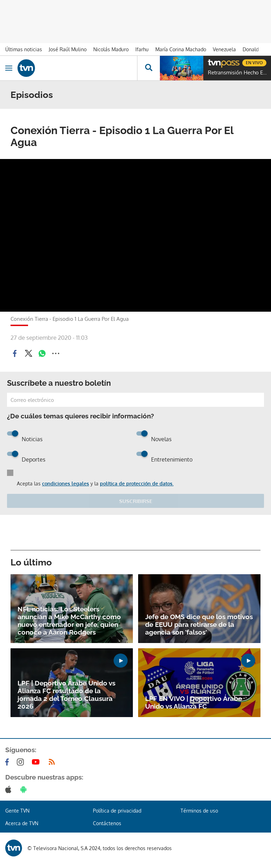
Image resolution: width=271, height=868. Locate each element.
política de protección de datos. (137, 483)
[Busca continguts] (148, 68)
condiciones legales (66, 483)
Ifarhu (142, 49)
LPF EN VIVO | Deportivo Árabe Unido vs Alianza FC (194, 702)
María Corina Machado (181, 49)
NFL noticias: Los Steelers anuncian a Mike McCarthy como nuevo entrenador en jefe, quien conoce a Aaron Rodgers (69, 621)
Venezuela (224, 49)
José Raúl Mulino (68, 49)
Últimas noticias (24, 49)
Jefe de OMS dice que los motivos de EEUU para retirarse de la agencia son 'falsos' (199, 624)
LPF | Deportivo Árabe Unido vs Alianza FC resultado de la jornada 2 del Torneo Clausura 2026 (66, 695)
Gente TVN (17, 811)
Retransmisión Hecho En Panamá (238, 73)
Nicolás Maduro (111, 49)
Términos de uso (199, 811)
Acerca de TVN (22, 823)
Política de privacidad (117, 811)
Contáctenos (107, 823)
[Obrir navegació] (9, 68)
